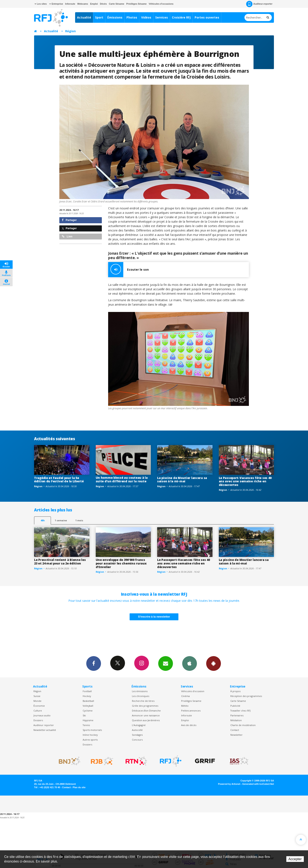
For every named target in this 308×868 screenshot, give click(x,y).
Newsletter (236, 735)
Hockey (87, 696)
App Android (214, 663)
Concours (137, 740)
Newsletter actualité (45, 730)
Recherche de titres (143, 701)
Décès (103, 4)
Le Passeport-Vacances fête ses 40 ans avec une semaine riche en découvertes (245, 481)
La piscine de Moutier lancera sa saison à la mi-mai (182, 480)
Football (87, 691)
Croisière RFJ (181, 17)
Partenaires (237, 715)
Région (70, 31)
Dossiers (38, 720)
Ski (84, 715)
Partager (69, 220)
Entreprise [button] (56, 4)
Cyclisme (88, 711)
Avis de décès (189, 725)
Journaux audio (42, 715)
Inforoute (70, 4)
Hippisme (88, 720)
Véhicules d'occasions (161, 4)
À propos (235, 691)
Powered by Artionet (229, 784)
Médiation (236, 720)
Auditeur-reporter (259, 4)
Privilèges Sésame (136, 4)
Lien (67, 236)
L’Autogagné (139, 725)
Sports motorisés (92, 730)
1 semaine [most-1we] (61, 520)
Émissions (115, 17)
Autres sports (90, 740)
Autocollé (137, 730)
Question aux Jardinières (146, 720)
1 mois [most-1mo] (79, 520)
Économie (39, 706)
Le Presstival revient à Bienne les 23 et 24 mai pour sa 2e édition (60, 562)
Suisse (37, 696)
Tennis (86, 725)
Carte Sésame (117, 4)
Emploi (94, 4)
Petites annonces (191, 711)
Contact (235, 730)
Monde (37, 701)
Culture (38, 711)
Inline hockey (90, 735)
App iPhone (190, 663)
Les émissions (140, 691)
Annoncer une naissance (146, 715)
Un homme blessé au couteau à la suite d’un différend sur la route (122, 479)
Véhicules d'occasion (193, 691)
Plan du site (79, 787)
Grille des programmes (145, 706)
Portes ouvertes (207, 17)
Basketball (88, 701)
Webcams (83, 4)
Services (162, 17)
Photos (132, 17)
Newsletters (166, 663)
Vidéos (146, 17)
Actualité (84, 17)
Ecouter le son (128, 270)
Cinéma (185, 696)
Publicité (235, 706)
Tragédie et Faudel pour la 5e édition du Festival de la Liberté (59, 480)
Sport (99, 17)
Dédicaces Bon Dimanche (146, 711)
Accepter (295, 859)
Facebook (94, 663)
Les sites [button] (41, 4)
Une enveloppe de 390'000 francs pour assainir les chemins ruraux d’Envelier (121, 563)
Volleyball (88, 706)
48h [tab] (43, 520)
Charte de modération (243, 725)
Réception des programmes (246, 696)
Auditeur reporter (44, 725)
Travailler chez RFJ (240, 711)
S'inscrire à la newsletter (154, 617)
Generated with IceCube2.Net (258, 784)
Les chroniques (141, 696)
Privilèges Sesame (191, 701)
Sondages (137, 735)
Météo (185, 706)
